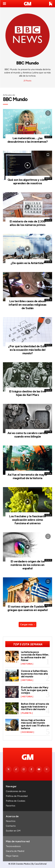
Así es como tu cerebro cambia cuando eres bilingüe (28, 435)
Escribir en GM (13, 831)
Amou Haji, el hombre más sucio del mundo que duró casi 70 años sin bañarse (35, 724)
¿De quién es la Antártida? (28, 263)
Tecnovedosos (13, 846)
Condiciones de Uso (16, 791)
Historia (27, 664)
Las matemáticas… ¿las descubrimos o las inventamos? (28, 140)
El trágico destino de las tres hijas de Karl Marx (28, 393)
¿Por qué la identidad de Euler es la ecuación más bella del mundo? (28, 350)
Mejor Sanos (12, 856)
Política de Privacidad (17, 796)
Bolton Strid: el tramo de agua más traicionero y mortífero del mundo (35, 707)
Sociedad (27, 732)
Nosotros (11, 821)
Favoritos (11, 806)
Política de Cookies (16, 801)
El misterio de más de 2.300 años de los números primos (27, 223)
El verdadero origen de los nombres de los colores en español (28, 565)
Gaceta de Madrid (15, 851)
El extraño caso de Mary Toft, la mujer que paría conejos (35, 690)
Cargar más (27, 624)
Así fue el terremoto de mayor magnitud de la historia (27, 476)
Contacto (11, 826)
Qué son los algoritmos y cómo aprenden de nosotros (28, 181)
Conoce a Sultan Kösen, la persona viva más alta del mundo (34, 674)
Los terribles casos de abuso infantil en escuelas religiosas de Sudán (27, 305)
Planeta (27, 713)
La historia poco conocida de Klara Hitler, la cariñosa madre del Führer (35, 656)
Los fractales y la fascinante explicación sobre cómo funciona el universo (27, 520)
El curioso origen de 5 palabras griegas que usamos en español (28, 608)
